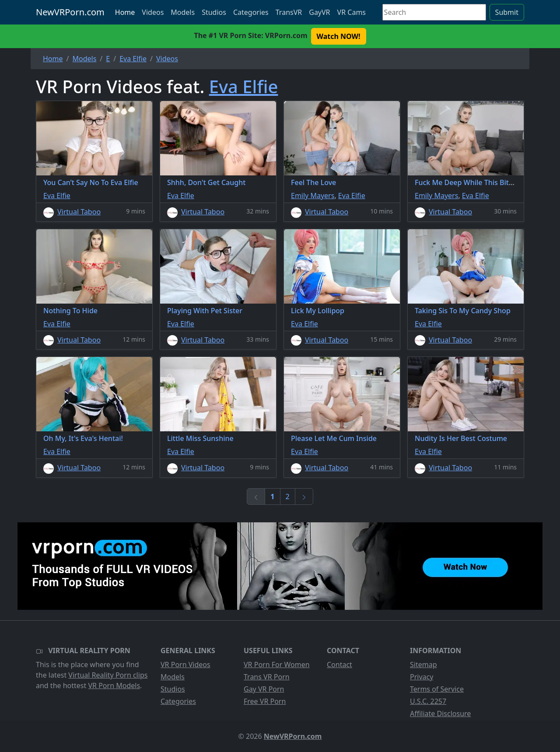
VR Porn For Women (277, 665)
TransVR (289, 12)
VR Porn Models (114, 686)
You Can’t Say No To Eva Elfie (91, 182)
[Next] (304, 497)
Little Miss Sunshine (200, 438)
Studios (214, 12)
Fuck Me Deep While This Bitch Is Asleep (481, 182)
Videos (153, 12)
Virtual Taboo (79, 212)
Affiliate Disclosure (440, 714)
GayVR (319, 12)
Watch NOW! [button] (339, 36)
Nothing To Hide (70, 311)
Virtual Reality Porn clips (108, 675)
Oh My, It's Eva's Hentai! (83, 438)
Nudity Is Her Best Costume (461, 438)
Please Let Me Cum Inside (334, 438)
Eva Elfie (244, 86)
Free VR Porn (265, 701)
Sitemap (423, 665)
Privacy (422, 677)
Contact (339, 665)
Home (125, 12)
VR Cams (352, 12)
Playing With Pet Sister (205, 311)
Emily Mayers (313, 196)
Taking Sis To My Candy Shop (463, 311)
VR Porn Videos (185, 665)
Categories (251, 12)
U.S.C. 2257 (428, 701)
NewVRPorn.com (70, 12)
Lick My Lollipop (318, 311)
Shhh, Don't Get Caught (206, 182)
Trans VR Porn (267, 677)
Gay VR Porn (264, 689)
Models (183, 12)
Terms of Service (437, 689)
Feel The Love (313, 182)
